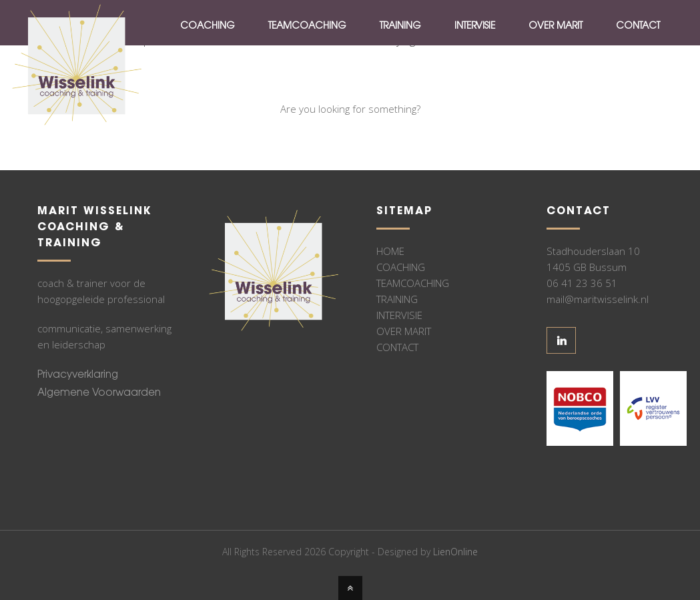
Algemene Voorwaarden (99, 393)
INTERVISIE (399, 315)
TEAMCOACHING (413, 283)
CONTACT (397, 347)
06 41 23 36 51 (582, 283)
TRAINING (397, 299)
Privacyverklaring (78, 375)
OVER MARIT (404, 331)
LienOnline (455, 552)
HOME (390, 251)
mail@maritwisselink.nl (598, 299)
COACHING (401, 267)
